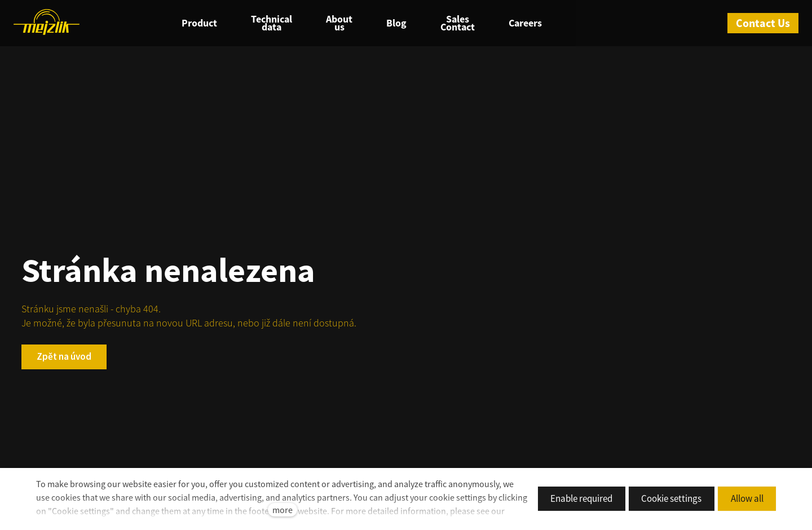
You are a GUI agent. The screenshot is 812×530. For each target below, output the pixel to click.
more (283, 510)
